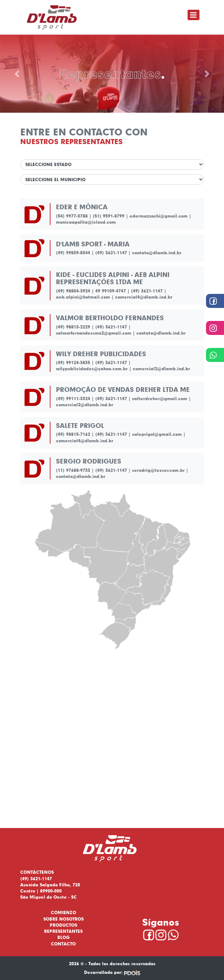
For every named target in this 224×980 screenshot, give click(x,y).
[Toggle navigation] (194, 15)
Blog (63, 937)
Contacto (63, 944)
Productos (63, 925)
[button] (17, 74)
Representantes (63, 931)
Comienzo (63, 912)
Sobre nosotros (63, 919)
